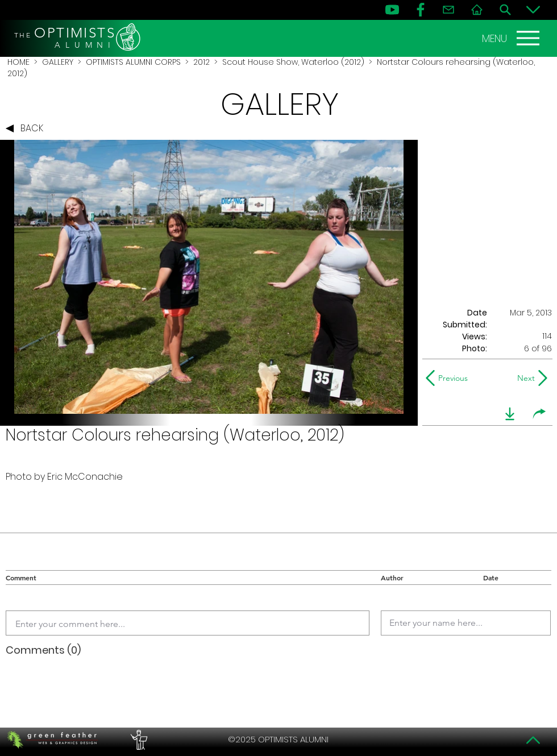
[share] (539, 414)
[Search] (505, 10)
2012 (201, 62)
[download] (510, 414)
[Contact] (448, 10)
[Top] (533, 740)
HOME (18, 62)
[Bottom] (533, 10)
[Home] (477, 10)
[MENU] (512, 38)
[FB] (421, 10)
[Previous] (449, 378)
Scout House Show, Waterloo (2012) (293, 62)
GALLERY (58, 62)
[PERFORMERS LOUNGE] (138, 740)
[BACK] (27, 128)
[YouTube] (392, 10)
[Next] (524, 378)
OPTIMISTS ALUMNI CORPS (133, 62)
